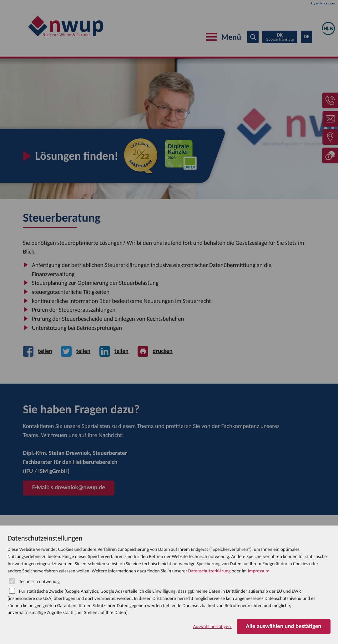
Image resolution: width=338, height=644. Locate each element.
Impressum (258, 571)
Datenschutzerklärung (209, 571)
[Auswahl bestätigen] (212, 627)
